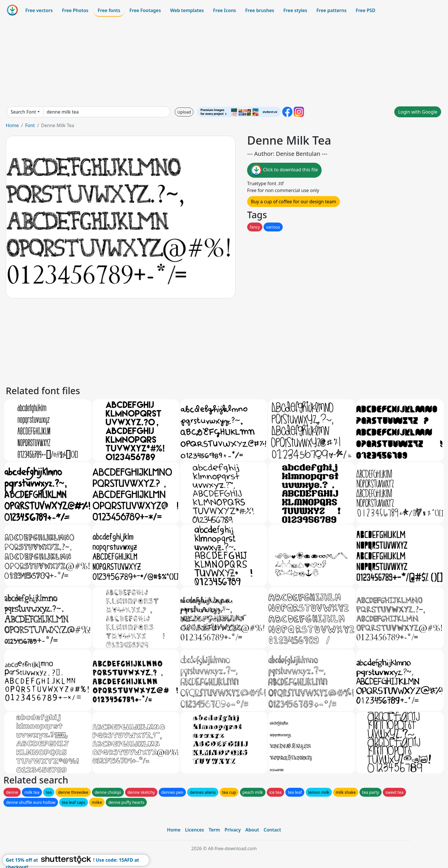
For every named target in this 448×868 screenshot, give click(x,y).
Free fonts (109, 10)
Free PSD (366, 10)
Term (214, 830)
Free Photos (75, 10)
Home (12, 125)
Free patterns (331, 10)
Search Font (23, 112)
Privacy (233, 830)
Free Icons (224, 10)
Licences (195, 830)
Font (30, 125)
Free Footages (145, 10)
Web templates (187, 10)
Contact (272, 830)
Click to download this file (284, 170)
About (252, 830)
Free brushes (260, 10)
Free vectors (39, 10)
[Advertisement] (224, 62)
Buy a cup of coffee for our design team (294, 202)
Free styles (295, 10)
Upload (184, 112)
